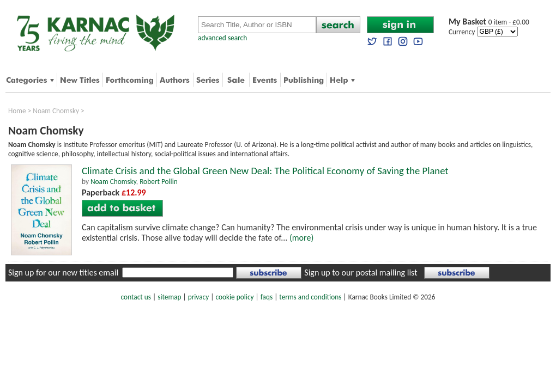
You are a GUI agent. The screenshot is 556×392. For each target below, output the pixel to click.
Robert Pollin (159, 182)
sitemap (169, 297)
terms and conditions (310, 297)
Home (17, 111)
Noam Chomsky (56, 111)
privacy (199, 297)
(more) (301, 238)
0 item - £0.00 (489, 22)
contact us (136, 297)
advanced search (222, 38)
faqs (267, 297)
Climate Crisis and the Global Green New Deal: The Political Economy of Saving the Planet (265, 171)
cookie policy (234, 297)
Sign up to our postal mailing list (361, 272)
